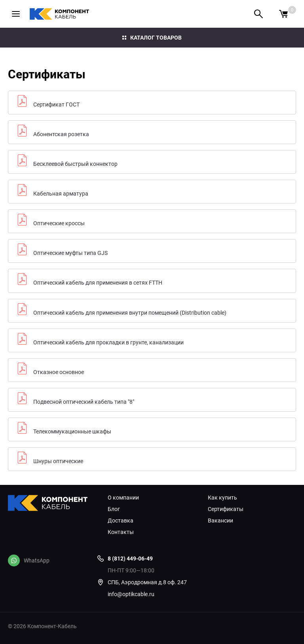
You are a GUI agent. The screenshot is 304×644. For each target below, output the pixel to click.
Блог (114, 509)
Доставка (121, 521)
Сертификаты (226, 509)
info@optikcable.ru (131, 594)
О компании (123, 498)
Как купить (222, 498)
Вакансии (220, 521)
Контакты (121, 532)
